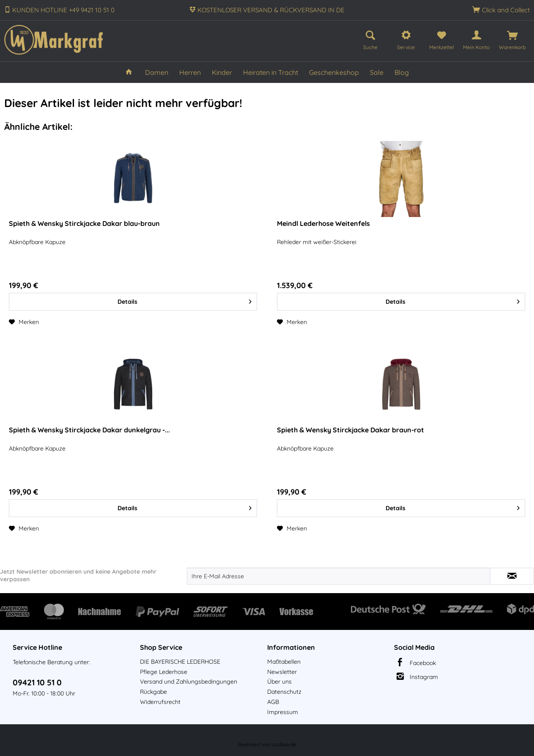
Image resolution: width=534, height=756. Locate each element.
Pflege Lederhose (164, 672)
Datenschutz (284, 692)
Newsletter (282, 672)
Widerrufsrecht (160, 702)
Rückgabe (153, 692)
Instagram (424, 677)
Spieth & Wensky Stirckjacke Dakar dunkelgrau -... (89, 430)
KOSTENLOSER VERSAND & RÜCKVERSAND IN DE (271, 10)
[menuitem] (370, 39)
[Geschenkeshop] (334, 72)
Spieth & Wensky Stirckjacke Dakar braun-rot (351, 430)
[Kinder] (222, 72)
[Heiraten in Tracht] (271, 72)
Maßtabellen (284, 662)
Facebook (423, 663)
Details (185, 300)
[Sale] (377, 72)
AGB (273, 702)
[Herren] (190, 72)
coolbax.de (284, 744)
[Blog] (402, 72)
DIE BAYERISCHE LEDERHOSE (180, 662)
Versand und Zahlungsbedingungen (189, 682)
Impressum (283, 712)
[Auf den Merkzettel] (24, 322)
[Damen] (157, 72)
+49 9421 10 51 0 (92, 10)
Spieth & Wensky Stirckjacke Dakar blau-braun (84, 223)
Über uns (279, 682)
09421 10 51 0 (37, 682)
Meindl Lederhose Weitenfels (323, 223)
